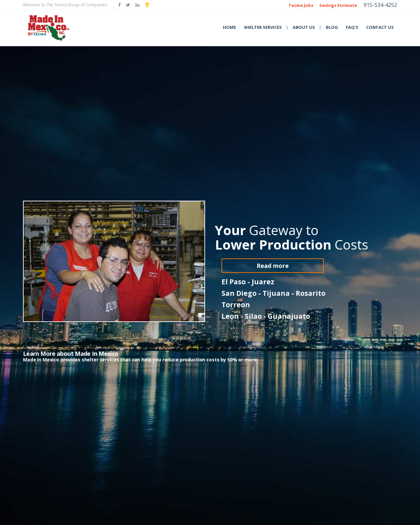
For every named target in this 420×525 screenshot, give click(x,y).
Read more (273, 266)
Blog (332, 27)
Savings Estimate (338, 5)
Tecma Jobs (301, 5)
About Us (304, 27)
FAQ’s (352, 27)
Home (229, 27)
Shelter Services (263, 27)
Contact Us (380, 27)
